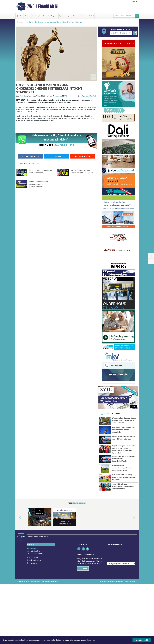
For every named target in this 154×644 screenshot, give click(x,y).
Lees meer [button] (91, 640)
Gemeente (46, 16)
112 (21, 16)
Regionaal (54, 16)
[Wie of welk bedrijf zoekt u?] (121, 33)
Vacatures (84, 16)
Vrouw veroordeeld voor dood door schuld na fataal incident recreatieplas (124, 430)
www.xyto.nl (34, 575)
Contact (91, 16)
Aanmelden (83, 581)
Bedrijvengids (37, 16)
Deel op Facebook (30, 156)
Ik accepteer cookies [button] (142, 640)
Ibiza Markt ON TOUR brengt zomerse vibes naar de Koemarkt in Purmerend (125, 477)
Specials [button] (62, 16)
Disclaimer (120, 594)
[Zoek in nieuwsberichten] (124, 16)
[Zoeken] (137, 16)
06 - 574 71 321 (64, 145)
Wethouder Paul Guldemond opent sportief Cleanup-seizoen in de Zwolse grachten (124, 421)
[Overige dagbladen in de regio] (121, 565)
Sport (69, 16)
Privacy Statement (130, 594)
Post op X (56, 156)
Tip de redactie (82, 156)
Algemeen (28, 16)
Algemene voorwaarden (107, 594)
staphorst (58, 96)
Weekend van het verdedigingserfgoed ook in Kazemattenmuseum (122, 468)
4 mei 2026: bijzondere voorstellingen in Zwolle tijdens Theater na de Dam (123, 495)
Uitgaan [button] (75, 16)
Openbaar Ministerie (89, 96)
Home (20, 22)
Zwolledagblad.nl (43, 6)
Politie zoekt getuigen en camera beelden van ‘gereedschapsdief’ (39, 184)
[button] (17, 535)
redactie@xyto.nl (35, 573)
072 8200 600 (34, 570)
